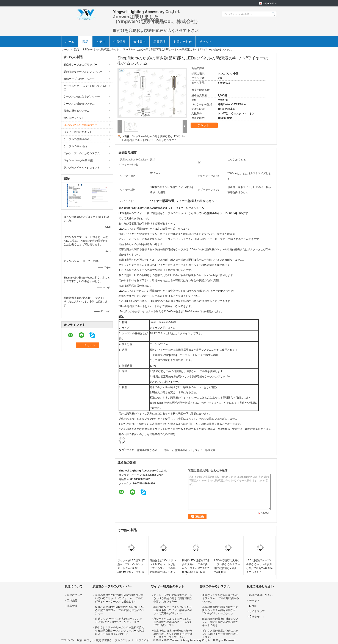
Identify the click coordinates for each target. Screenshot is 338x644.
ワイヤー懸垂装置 (205, 450)
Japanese (269, 3)
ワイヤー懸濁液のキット (78, 132)
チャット (206, 42)
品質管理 (160, 42)
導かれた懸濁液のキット (178, 450)
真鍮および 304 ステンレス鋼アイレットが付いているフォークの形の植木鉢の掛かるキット (163, 568)
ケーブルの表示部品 (75, 146)
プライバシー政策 (72, 640)
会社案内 (139, 42)
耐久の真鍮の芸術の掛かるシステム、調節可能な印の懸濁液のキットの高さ (220, 622)
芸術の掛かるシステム (77, 111)
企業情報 (119, 42)
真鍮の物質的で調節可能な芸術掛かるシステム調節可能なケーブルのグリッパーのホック (220, 610)
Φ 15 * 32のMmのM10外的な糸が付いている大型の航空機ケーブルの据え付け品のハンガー (120, 610)
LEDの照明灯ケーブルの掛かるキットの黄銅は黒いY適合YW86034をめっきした (259, 566)
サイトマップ (257, 611)
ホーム (70, 42)
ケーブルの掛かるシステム (79, 104)
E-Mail (253, 606)
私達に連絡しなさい (261, 595)
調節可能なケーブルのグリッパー (83, 72)
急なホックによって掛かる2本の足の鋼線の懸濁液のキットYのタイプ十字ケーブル (172, 622)
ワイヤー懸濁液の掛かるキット (144, 450)
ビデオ (101, 42)
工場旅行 (72, 600)
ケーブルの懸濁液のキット (79, 139)
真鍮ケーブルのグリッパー (79, 79)
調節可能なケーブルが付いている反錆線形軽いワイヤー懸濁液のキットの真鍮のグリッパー (173, 610)
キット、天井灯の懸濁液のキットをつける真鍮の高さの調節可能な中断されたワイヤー (173, 598)
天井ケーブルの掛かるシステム (82, 153)
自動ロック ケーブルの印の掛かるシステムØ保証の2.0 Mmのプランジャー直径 (119, 620)
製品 (85, 42)
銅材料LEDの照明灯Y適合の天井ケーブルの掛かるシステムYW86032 (196, 564)
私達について (75, 595)
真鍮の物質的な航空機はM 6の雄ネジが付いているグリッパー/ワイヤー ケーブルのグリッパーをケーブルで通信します (119, 598)
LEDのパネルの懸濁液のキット (101, 50)
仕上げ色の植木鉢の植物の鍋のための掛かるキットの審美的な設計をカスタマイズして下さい (173, 634)
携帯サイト (257, 617)
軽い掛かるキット (74, 118)
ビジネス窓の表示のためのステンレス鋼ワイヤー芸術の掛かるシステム (220, 634)
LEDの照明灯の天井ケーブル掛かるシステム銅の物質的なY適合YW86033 (227, 566)
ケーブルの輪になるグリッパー (82, 96)
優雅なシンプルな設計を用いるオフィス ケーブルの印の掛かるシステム (221, 598)
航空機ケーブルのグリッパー (80, 65)
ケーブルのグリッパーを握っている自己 (86, 88)
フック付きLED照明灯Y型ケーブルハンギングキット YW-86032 (131, 564)
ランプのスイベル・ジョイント (82, 168)
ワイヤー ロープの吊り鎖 (78, 160)
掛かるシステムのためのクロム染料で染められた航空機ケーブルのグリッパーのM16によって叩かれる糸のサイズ (120, 631)
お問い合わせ (183, 42)
